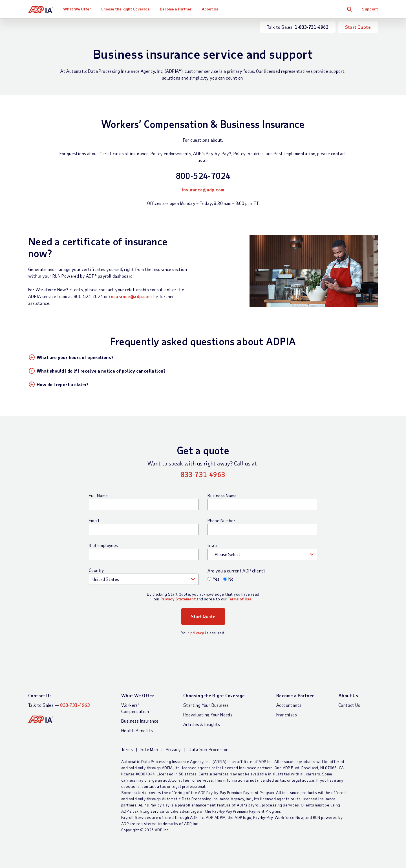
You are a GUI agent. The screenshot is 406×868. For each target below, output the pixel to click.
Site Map (149, 749)
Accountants (289, 705)
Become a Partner (176, 9)
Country (96, 570)
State (213, 545)
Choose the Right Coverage (126, 9)
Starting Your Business (206, 705)
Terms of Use (240, 599)
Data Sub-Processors (209, 749)
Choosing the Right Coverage (214, 695)
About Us (210, 9)
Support (370, 9)
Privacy (173, 749)
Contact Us (40, 695)
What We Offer (77, 9)
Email (94, 521)
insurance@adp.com (203, 190)
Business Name (222, 496)
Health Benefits (137, 730)
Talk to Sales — (59, 705)
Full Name (98, 496)
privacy (197, 633)
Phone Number (221, 521)
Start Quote (358, 27)
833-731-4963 (203, 474)
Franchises (287, 715)
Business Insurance (140, 721)
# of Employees (103, 545)
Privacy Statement (178, 599)
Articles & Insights (202, 724)
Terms (127, 749)
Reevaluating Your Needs (208, 715)
